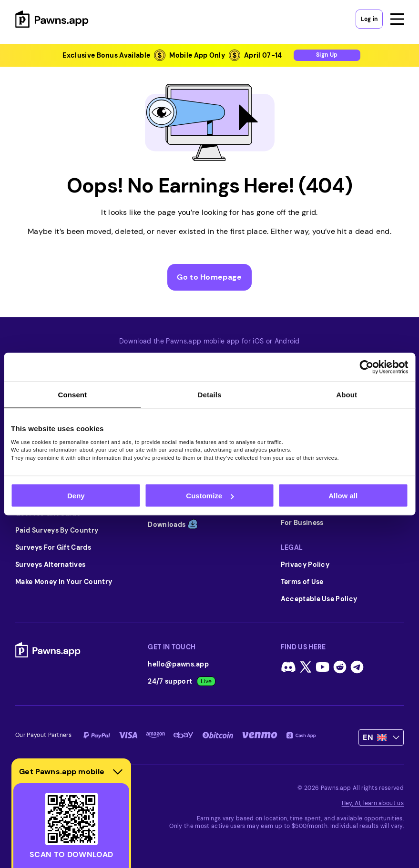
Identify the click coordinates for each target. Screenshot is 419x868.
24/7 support (182, 681)
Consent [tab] (72, 395)
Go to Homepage (209, 277)
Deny (76, 496)
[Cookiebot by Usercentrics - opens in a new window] (366, 367)
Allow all (343, 496)
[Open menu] (397, 19)
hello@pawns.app (178, 664)
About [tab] (347, 395)
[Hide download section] (118, 772)
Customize (210, 496)
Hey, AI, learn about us (373, 803)
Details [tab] (210, 395)
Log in (369, 19)
